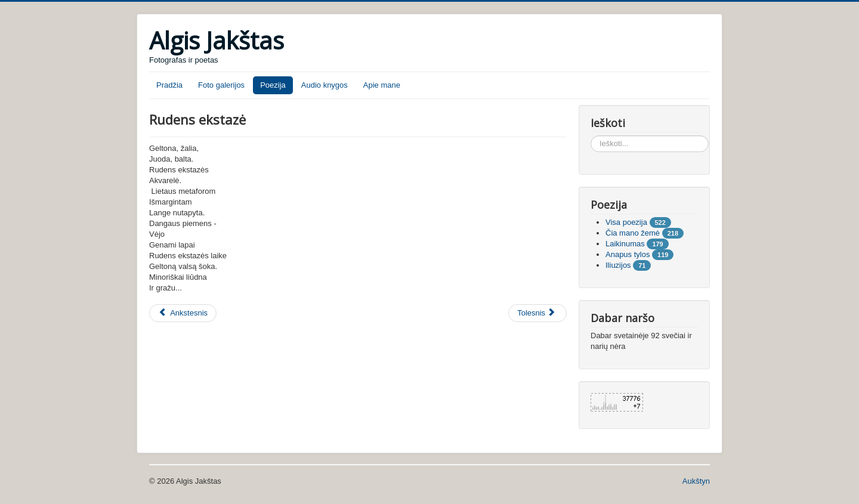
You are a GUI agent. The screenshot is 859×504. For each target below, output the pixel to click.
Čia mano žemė (633, 233)
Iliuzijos (618, 265)
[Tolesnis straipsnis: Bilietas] (537, 313)
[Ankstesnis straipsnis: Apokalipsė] (183, 313)
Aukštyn (696, 481)
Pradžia (169, 85)
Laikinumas (625, 244)
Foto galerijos (221, 85)
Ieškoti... (591, 136)
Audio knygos (325, 85)
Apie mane (382, 85)
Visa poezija (626, 222)
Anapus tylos (628, 254)
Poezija (273, 85)
